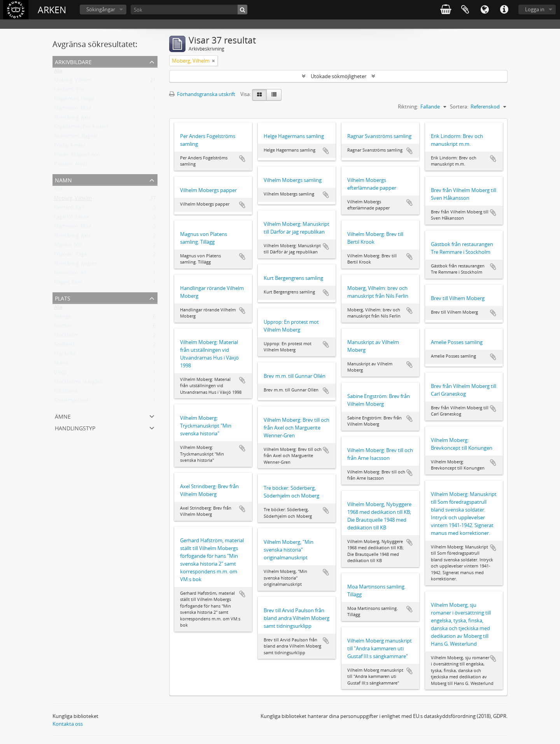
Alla (58, 72)
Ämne (63, 416)
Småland (64, 346)
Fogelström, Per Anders (81, 128)
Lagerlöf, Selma (72, 218)
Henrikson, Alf (70, 274)
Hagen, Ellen (68, 284)
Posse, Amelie (70, 147)
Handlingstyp (75, 427)
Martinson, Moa (73, 110)
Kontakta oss (68, 724)
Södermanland (71, 402)
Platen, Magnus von (77, 156)
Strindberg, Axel (72, 119)
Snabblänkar (504, 10)
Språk (485, 10)
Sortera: (459, 107)
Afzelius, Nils (68, 246)
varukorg (446, 10)
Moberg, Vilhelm (73, 82)
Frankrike (65, 355)
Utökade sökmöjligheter (339, 76)
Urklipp (465, 10)
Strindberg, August (76, 265)
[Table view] (274, 95)
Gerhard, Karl (69, 209)
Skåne (61, 365)
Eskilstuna (66, 393)
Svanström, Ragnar (76, 138)
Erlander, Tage (70, 256)
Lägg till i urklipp (242, 159)
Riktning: (408, 107)
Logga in (535, 9)
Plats (63, 298)
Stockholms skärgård (78, 383)
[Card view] (259, 95)
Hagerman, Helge (74, 100)
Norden (63, 327)
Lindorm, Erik (69, 91)
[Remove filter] (213, 61)
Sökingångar (101, 9)
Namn (63, 179)
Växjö (60, 374)
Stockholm (66, 337)
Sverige (62, 318)
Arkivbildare (73, 61)
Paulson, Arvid (71, 166)
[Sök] (189, 10)
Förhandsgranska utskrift (202, 94)
